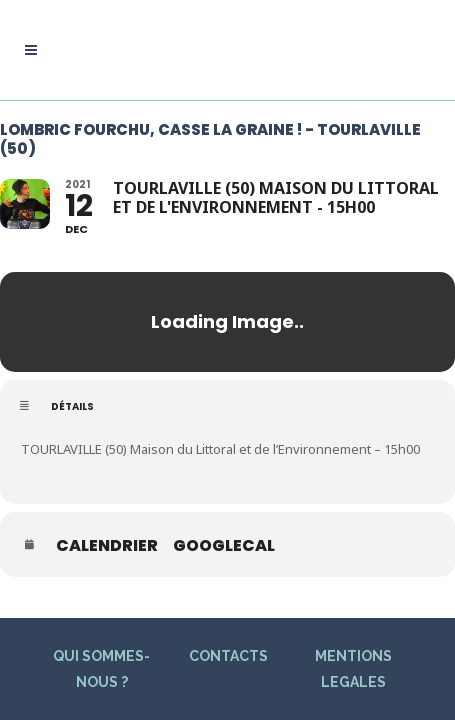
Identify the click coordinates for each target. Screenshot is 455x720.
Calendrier (107, 546)
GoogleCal (224, 546)
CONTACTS (228, 653)
